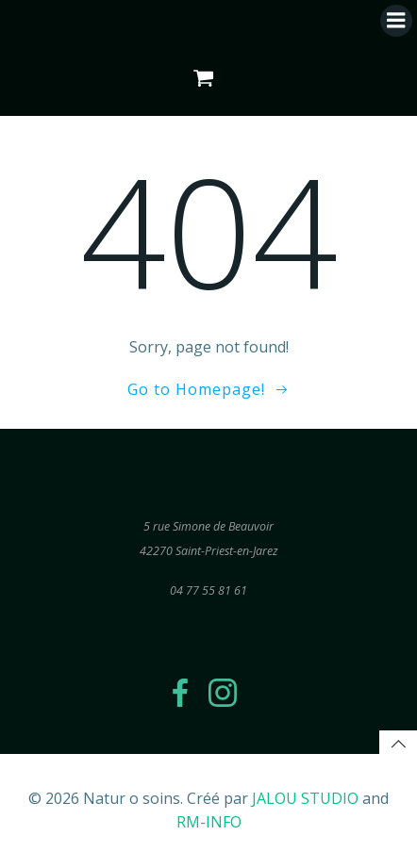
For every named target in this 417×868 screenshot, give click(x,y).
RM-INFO (209, 822)
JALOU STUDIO (305, 798)
